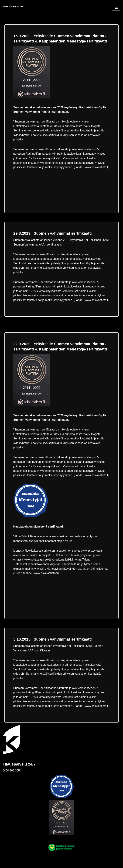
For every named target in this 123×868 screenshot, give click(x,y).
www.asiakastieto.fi (46, 573)
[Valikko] (116, 8)
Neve (6, 864)
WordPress (26, 864)
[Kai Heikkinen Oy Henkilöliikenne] (13, 8)
